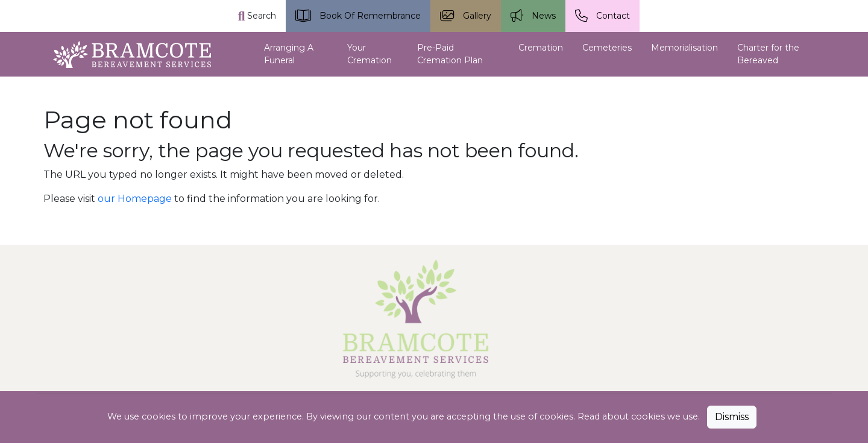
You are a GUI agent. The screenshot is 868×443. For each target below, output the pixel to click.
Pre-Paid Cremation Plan (450, 54)
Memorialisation (684, 48)
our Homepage (135, 199)
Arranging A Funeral (289, 54)
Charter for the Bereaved (768, 54)
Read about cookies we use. (640, 416)
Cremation (541, 48)
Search (257, 16)
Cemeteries (607, 48)
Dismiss (732, 417)
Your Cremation (370, 54)
